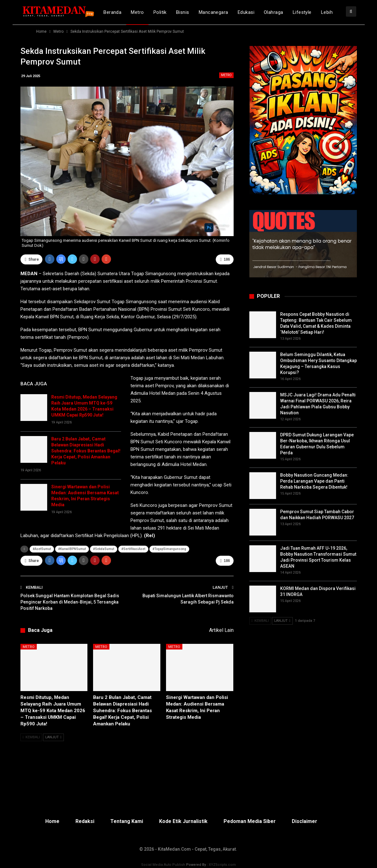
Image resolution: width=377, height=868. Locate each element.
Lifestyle (302, 12)
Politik (160, 12)
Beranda (112, 12)
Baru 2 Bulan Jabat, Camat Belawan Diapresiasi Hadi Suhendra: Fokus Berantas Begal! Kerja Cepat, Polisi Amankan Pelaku (86, 451)
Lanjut (53, 737)
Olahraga (274, 12)
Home (52, 821)
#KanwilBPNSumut (72, 549)
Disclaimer (305, 821)
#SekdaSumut (104, 549)
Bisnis (183, 12)
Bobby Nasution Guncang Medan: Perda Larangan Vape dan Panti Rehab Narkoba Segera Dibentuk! (314, 481)
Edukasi (246, 12)
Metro (137, 12)
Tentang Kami (127, 821)
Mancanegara (213, 12)
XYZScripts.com (222, 865)
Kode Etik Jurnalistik (183, 821)
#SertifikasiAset (133, 549)
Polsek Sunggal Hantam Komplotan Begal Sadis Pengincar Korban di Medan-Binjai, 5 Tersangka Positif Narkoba (70, 602)
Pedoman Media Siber (250, 821)
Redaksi (85, 821)
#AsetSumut (42, 549)
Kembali (31, 737)
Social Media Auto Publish (163, 865)
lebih (327, 12)
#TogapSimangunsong (169, 549)
